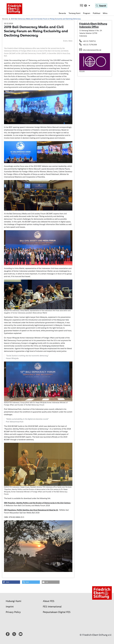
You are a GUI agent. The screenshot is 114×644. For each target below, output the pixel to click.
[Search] (101, 6)
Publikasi (97, 13)
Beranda (62, 13)
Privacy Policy (13, 612)
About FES (49, 601)
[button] (11, 582)
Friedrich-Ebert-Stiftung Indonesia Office (93, 25)
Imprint (10, 607)
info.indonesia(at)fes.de (92, 50)
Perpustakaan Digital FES (57, 612)
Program (87, 13)
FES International (52, 607)
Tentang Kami (74, 13)
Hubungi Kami (14, 601)
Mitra (105, 13)
